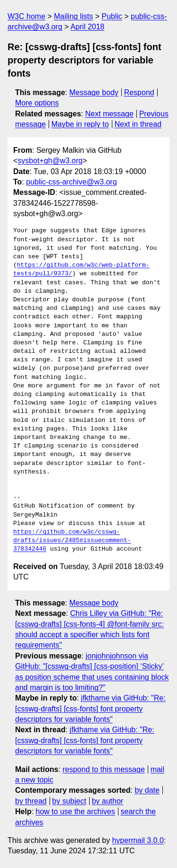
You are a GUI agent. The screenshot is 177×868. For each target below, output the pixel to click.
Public (112, 16)
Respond (139, 92)
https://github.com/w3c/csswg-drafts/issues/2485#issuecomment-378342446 (72, 541)
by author (107, 801)
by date (147, 790)
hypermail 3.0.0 (138, 840)
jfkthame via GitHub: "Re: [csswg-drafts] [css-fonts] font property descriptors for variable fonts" (90, 709)
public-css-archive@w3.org (71, 182)
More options (37, 103)
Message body (94, 92)
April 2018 (87, 27)
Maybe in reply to (80, 124)
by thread (31, 801)
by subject (69, 801)
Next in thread (138, 124)
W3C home (26, 16)
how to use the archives (76, 811)
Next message (110, 114)
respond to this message (103, 769)
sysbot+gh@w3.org (50, 161)
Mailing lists (73, 16)
